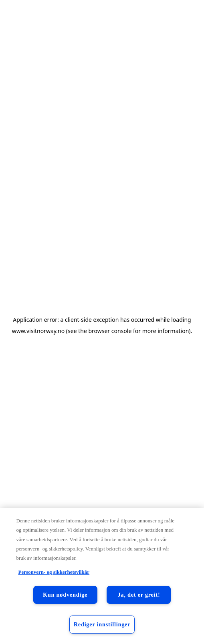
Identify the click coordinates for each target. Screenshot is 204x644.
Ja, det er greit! (139, 595)
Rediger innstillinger (102, 624)
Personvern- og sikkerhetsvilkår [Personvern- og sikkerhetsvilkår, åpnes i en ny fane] (54, 572)
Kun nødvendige (65, 595)
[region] (102, 576)
